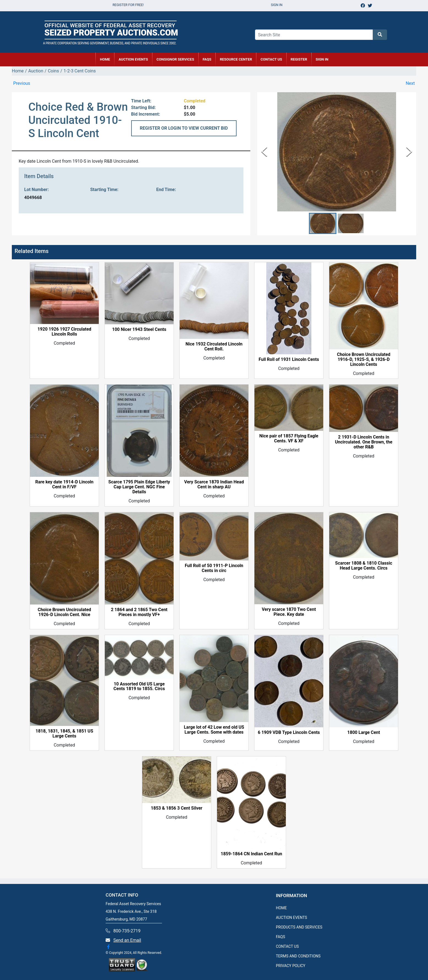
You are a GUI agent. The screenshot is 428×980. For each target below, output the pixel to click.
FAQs (207, 59)
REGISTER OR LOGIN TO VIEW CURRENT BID (184, 128)
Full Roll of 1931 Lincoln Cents (289, 360)
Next (410, 83)
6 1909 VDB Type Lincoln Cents (289, 733)
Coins (53, 71)
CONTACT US (271, 59)
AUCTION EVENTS (133, 59)
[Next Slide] (409, 152)
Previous (22, 83)
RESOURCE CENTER (236, 59)
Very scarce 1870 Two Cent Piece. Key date (289, 612)
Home (18, 71)
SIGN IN (322, 59)
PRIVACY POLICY (291, 966)
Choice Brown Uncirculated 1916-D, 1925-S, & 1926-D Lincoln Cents (364, 360)
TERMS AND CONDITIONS (298, 956)
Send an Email (127, 940)
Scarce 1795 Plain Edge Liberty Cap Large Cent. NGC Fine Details (139, 487)
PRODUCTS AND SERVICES (299, 927)
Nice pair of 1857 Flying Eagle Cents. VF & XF (289, 439)
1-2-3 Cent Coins (80, 71)
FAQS (281, 937)
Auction (36, 71)
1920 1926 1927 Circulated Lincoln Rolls (64, 332)
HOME (105, 59)
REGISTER (299, 59)
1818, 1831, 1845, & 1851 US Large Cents (64, 734)
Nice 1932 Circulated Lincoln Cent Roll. (214, 347)
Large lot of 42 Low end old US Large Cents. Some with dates (214, 730)
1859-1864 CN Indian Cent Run (251, 854)
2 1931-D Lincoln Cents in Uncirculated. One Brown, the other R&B (364, 442)
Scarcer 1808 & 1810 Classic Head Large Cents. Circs (363, 566)
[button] (323, 223)
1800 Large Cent (364, 733)
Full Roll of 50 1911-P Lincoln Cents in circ (214, 568)
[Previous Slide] (264, 152)
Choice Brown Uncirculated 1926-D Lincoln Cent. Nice (64, 612)
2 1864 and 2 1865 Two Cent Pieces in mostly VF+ (139, 612)
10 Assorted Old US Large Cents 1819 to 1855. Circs (139, 687)
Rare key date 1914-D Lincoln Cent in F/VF (64, 485)
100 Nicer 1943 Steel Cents (139, 330)
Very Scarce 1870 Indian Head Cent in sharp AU (214, 484)
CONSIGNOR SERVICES (175, 59)
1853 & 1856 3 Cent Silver (176, 808)
